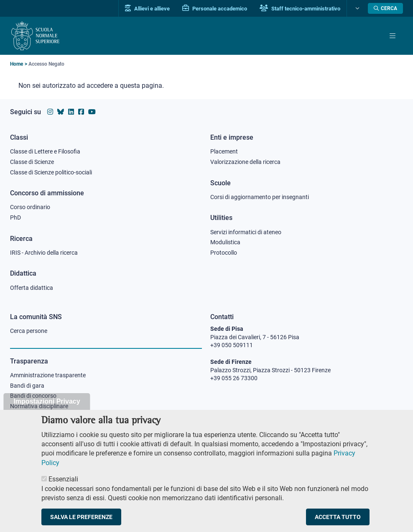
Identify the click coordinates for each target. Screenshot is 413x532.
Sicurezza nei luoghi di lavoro (47, 416)
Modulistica (225, 242)
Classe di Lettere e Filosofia (45, 151)
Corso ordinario (30, 207)
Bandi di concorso (33, 396)
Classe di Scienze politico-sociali (51, 172)
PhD (15, 217)
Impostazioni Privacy (47, 409)
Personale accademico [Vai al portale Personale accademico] (215, 9)
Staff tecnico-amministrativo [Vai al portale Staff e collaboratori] (300, 9)
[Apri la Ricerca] (385, 8)
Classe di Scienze (32, 162)
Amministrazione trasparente (48, 375)
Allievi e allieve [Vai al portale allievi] (147, 9)
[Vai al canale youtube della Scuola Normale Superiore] (92, 112)
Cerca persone (29, 331)
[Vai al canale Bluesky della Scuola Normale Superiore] (61, 112)
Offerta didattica (32, 288)
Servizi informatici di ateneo (246, 232)
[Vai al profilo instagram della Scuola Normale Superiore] (50, 112)
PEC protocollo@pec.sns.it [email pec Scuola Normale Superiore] (249, 415)
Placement (224, 151)
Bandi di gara (27, 386)
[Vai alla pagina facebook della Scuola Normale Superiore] (81, 112)
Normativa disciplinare (39, 406)
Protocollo (224, 253)
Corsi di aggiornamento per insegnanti (260, 197)
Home (17, 64)
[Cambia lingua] (356, 8)
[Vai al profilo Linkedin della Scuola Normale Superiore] (71, 112)
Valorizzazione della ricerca (245, 162)
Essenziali (63, 487)
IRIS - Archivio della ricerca (44, 253)
